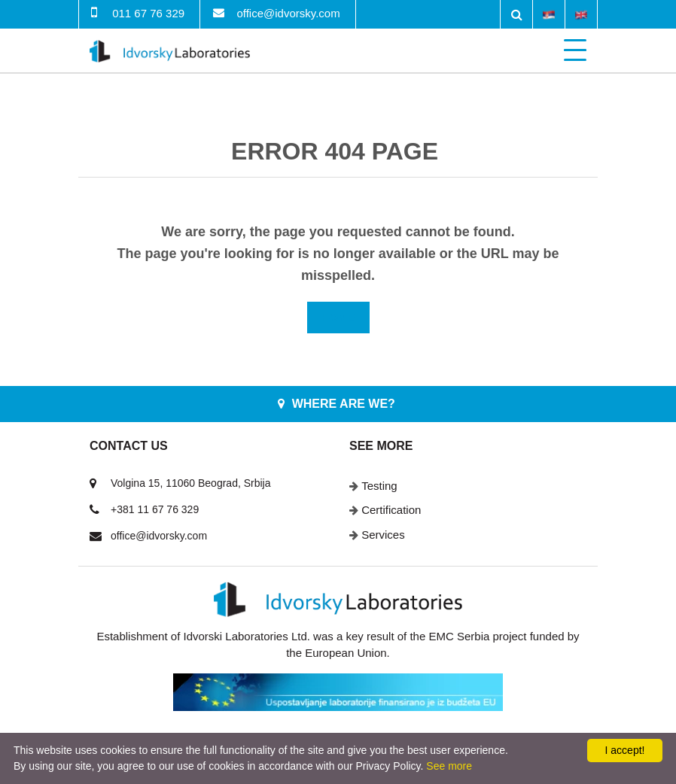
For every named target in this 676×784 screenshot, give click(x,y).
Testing (379, 486)
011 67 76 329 (148, 13)
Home (338, 317)
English (581, 14)
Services (383, 535)
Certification (391, 510)
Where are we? (344, 404)
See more (449, 766)
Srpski (549, 14)
